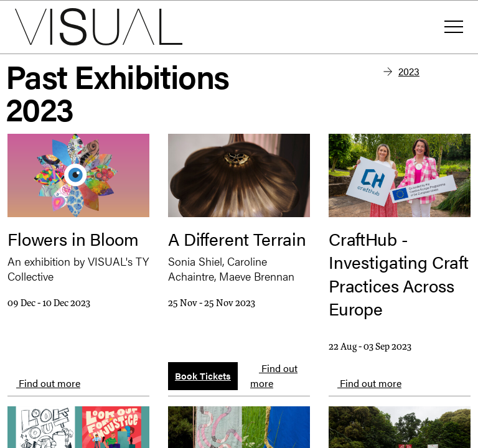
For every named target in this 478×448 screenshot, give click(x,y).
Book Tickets (203, 376)
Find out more (44, 383)
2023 (409, 71)
